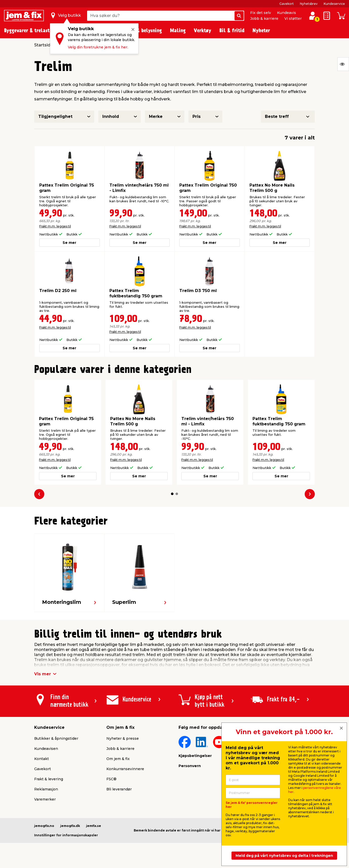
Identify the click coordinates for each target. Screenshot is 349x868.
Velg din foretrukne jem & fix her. (98, 47)
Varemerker (45, 799)
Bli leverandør (119, 789)
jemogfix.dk (70, 826)
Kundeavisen (46, 749)
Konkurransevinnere (125, 769)
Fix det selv (261, 13)
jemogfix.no (44, 826)
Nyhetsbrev (309, 4)
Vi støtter (293, 19)
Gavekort (287, 4)
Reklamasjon (46, 789)
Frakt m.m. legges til (55, 226)
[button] (172, 494)
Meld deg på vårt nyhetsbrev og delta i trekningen (284, 856)
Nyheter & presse (123, 738)
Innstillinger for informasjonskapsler (66, 835)
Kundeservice (334, 4)
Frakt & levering (49, 779)
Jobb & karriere (264, 19)
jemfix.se (94, 826)
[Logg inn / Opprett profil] (313, 16)
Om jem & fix (118, 759)
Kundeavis (287, 13)
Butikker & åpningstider (56, 738)
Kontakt (42, 759)
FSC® (111, 779)
